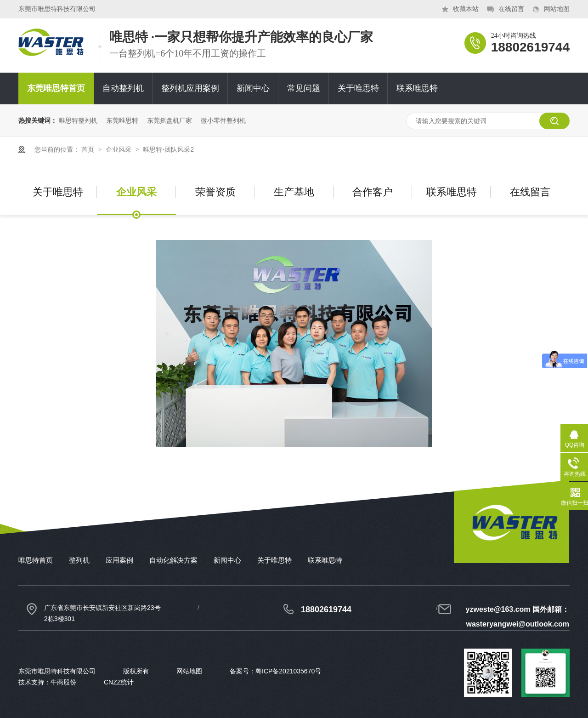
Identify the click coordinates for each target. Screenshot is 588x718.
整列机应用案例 (190, 88)
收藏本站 (466, 9)
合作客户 (373, 192)
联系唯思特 (417, 88)
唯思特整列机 (78, 120)
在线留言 (511, 9)
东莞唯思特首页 (56, 88)
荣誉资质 (215, 192)
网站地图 (557, 9)
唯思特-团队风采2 (168, 149)
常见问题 (304, 88)
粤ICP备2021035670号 (288, 671)
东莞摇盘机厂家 (170, 120)
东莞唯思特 (122, 120)
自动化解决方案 (173, 560)
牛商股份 (63, 682)
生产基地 (294, 192)
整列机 (79, 560)
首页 (89, 149)
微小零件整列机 (223, 120)
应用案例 (119, 560)
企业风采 (119, 149)
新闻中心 (253, 88)
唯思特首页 (36, 560)
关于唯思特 (358, 88)
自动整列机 (123, 88)
